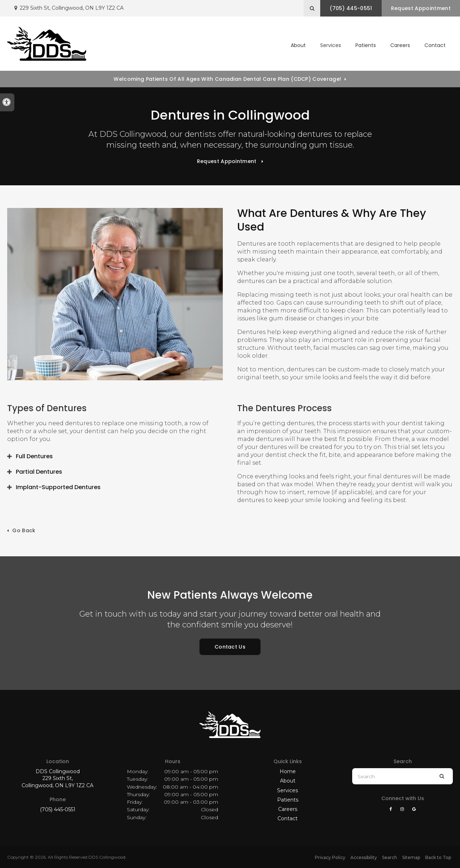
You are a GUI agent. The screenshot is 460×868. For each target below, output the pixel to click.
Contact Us (230, 647)
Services (287, 790)
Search (390, 857)
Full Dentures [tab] (34, 456)
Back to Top (438, 857)
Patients (366, 45)
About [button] (298, 45)
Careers (400, 45)
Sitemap (411, 857)
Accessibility (364, 857)
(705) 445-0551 (58, 809)
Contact (435, 45)
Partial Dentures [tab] (39, 472)
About (288, 781)
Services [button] (331, 45)
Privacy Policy (330, 857)
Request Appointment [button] (420, 8)
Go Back (24, 530)
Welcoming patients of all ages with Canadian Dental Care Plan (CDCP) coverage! (227, 79)
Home (288, 771)
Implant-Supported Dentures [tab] (58, 487)
